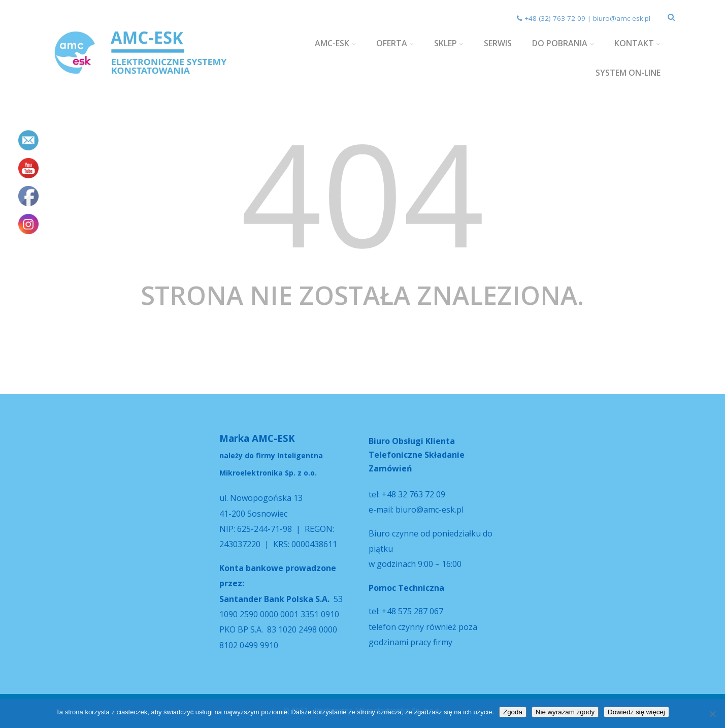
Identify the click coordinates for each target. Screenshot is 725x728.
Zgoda (513, 712)
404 (362, 192)
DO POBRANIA (563, 43)
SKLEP (449, 43)
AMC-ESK (335, 43)
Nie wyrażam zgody (565, 712)
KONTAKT (637, 43)
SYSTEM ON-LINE (628, 73)
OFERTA (395, 43)
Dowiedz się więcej (636, 712)
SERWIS (498, 43)
